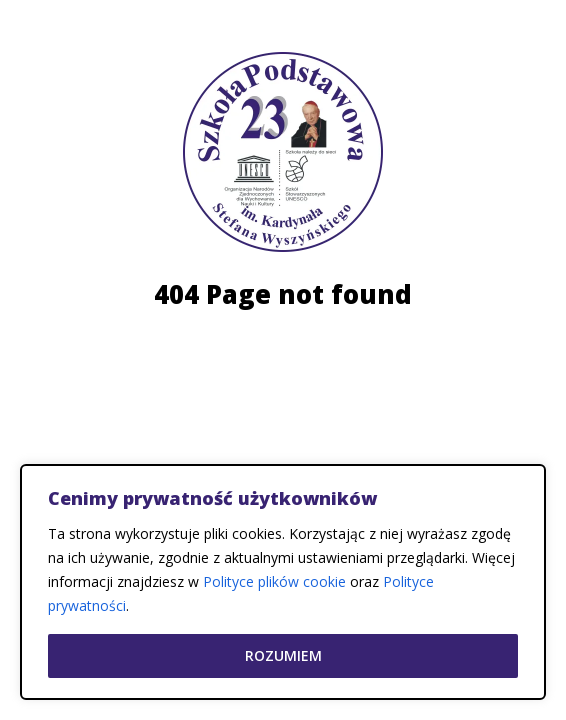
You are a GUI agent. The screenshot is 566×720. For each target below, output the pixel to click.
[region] (283, 582)
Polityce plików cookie (274, 581)
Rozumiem (283, 655)
